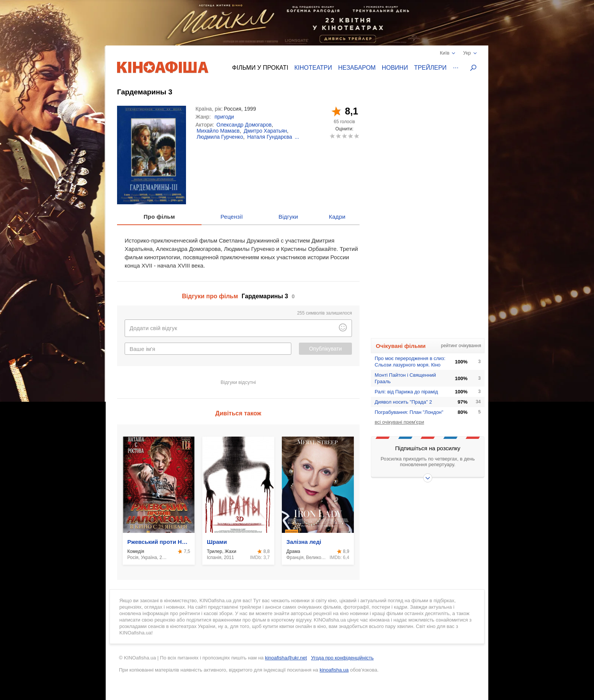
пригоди (224, 117)
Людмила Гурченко (220, 137)
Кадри (337, 217)
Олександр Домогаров (244, 125)
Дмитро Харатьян (265, 131)
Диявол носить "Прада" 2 (403, 402)
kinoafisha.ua (334, 670)
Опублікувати (326, 349)
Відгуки (288, 217)
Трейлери (430, 68)
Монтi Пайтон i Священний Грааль (405, 378)
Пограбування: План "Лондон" (409, 412)
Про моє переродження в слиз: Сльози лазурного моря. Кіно (410, 362)
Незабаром (357, 68)
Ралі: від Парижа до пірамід (406, 392)
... (297, 137)
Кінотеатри (313, 68)
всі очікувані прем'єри (399, 422)
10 (356, 136)
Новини (395, 68)
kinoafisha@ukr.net (286, 658)
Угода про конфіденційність (342, 658)
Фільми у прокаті (260, 68)
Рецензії (232, 217)
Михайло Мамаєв (218, 131)
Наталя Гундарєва (270, 137)
